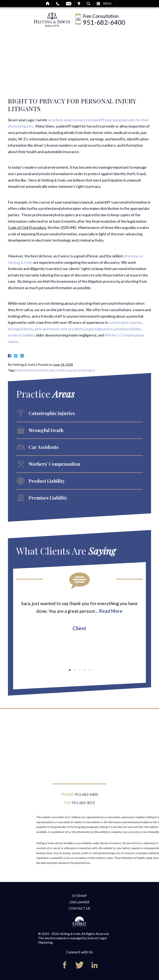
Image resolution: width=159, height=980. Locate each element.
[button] (70, 670)
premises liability (127, 329)
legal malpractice (99, 329)
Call (58, 4)
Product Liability (47, 481)
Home (48, 4)
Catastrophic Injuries (52, 413)
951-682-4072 (83, 805)
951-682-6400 (104, 22)
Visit (79, 4)
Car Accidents (44, 447)
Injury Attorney (60, 370)
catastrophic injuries (125, 322)
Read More (111, 611)
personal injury (84, 370)
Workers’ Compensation (54, 464)
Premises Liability (48, 498)
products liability (21, 335)
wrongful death (20, 329)
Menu (107, 4)
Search (88, 4)
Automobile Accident (32, 370)
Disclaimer (79, 902)
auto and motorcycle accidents (59, 329)
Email (69, 4)
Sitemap (80, 896)
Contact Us (79, 908)
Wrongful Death (46, 430)
